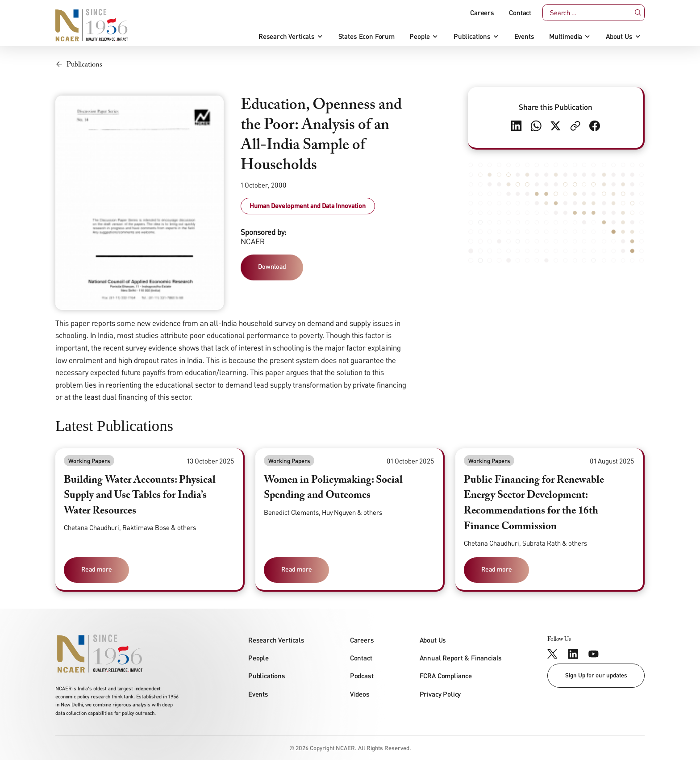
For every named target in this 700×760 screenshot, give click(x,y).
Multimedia (566, 36)
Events (524, 36)
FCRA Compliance (446, 676)
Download (272, 266)
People (420, 36)
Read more (97, 569)
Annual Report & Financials (461, 658)
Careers (482, 13)
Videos (360, 694)
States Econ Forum (367, 36)
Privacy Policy (440, 694)
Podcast (362, 676)
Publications (472, 36)
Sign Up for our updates (596, 675)
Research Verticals (287, 36)
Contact (520, 13)
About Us (619, 36)
